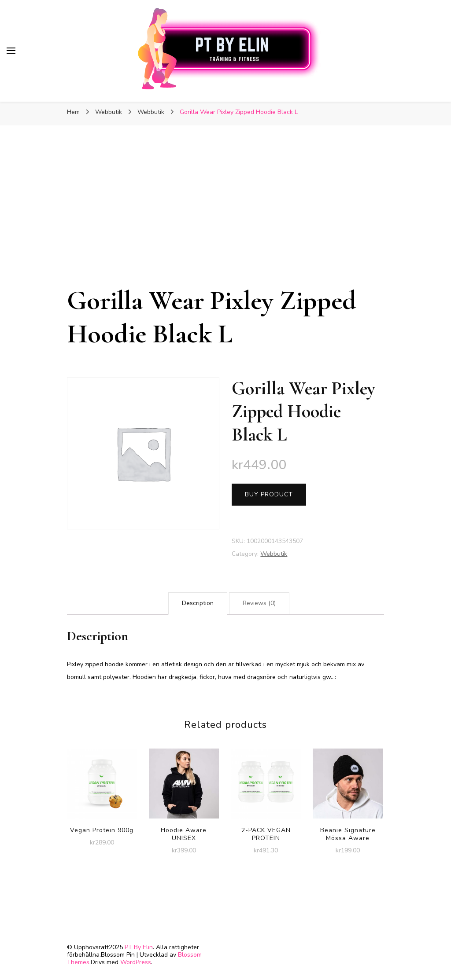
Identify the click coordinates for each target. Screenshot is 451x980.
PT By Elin (139, 947)
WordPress (136, 962)
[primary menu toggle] (11, 51)
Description (198, 603)
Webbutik (274, 554)
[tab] (198, 604)
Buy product (269, 494)
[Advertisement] (225, 218)
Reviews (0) (259, 603)
